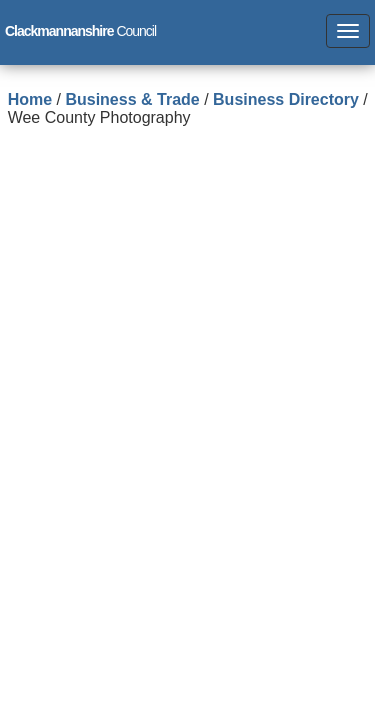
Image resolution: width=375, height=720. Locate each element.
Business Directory (286, 99)
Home (30, 99)
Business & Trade (132, 99)
